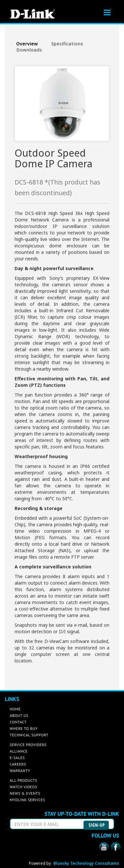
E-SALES (17, 758)
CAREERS (18, 764)
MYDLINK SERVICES (27, 800)
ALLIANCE (19, 751)
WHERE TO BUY (24, 728)
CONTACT (18, 722)
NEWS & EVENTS (25, 793)
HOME (15, 709)
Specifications (67, 44)
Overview (27, 44)
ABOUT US (19, 715)
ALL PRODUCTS (23, 780)
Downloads (29, 50)
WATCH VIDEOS (23, 787)
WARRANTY (20, 771)
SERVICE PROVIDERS (28, 745)
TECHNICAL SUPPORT (29, 735)
